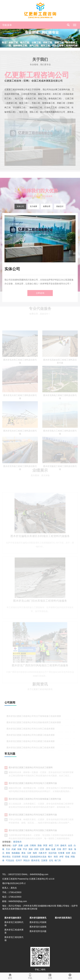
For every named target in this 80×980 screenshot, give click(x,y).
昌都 (20, 845)
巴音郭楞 (16, 857)
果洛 (23, 853)
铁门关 (58, 860)
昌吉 (74, 853)
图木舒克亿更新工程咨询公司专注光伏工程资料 (31, 769)
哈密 (68, 853)
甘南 (59, 849)
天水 (8, 849)
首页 (10, 976)
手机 (30, 976)
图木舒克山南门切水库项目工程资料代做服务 (40, 603)
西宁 (65, 849)
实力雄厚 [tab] (33, 206)
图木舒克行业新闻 (38, 927)
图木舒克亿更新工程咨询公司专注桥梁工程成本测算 (31, 736)
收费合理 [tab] (47, 206)
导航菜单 (7, 25)
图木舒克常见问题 (38, 931)
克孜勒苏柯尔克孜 (38, 857)
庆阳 (36, 849)
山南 (26, 845)
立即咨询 (40, 293)
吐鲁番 (61, 853)
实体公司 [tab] (20, 206)
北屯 (51, 860)
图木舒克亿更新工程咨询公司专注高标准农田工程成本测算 (34, 724)
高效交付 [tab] (60, 206)
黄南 (8, 853)
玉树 (29, 853)
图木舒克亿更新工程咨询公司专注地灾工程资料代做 (33, 816)
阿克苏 (25, 857)
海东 (70, 849)
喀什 (50, 857)
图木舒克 (35, 860)
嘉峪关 (63, 845)
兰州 (57, 845)
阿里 (45, 845)
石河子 (19, 860)
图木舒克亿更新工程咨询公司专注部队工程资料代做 (33, 832)
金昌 (70, 845)
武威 (14, 849)
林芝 (51, 845)
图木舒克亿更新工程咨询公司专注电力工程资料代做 (33, 784)
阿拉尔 (27, 860)
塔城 (67, 857)
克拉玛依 (52, 853)
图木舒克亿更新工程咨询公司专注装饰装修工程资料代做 (35, 800)
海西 (35, 853)
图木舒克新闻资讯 (38, 918)
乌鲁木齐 (43, 853)
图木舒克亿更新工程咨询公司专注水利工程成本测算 (31, 730)
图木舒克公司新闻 (38, 922)
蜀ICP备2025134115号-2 (14, 883)
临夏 (53, 849)
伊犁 (61, 857)
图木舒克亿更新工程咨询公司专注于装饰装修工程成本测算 (34, 717)
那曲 (40, 845)
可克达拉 (10, 860)
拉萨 (15, 845)
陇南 (48, 849)
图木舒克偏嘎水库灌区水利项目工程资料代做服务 (40, 538)
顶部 (70, 976)
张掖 (19, 849)
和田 (56, 857)
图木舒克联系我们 (63, 918)
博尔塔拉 (6, 857)
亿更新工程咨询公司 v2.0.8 (42, 879)
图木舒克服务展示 (13, 918)
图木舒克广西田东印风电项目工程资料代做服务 (40, 667)
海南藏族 (16, 853)
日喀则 (33, 845)
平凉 (25, 849)
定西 (42, 849)
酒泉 (31, 849)
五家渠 (44, 860)
